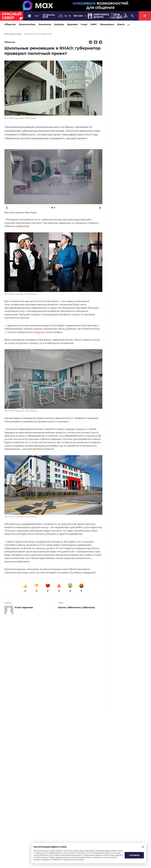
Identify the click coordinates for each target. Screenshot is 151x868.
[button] (53, 177)
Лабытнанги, (74, 607)
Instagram (39, 332)
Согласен (134, 855)
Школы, (63, 607)
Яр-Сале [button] (78, 16)
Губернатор (88, 607)
